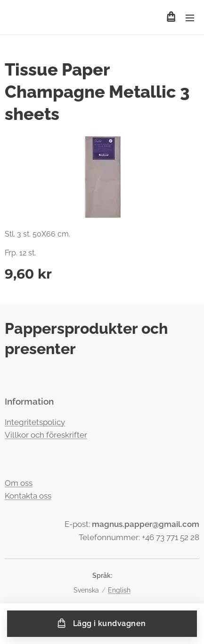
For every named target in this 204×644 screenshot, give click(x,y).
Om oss (19, 483)
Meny (190, 18)
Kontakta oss (28, 496)
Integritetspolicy (35, 422)
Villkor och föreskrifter (46, 435)
